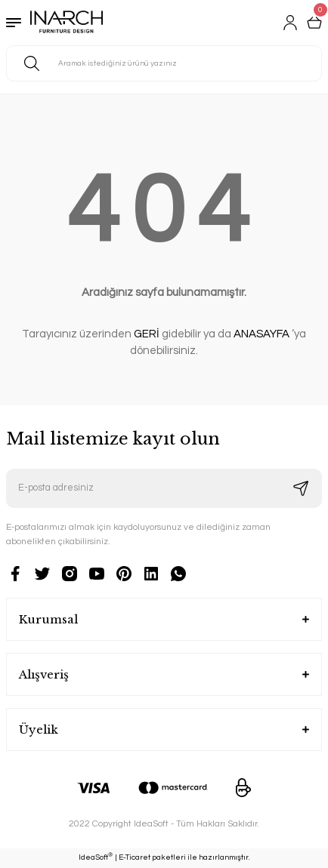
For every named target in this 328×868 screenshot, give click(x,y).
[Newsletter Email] (164, 488)
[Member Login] (290, 23)
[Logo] (67, 23)
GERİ (147, 334)
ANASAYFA (261, 334)
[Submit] (301, 488)
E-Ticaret (135, 857)
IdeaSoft (96, 857)
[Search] (164, 63)
